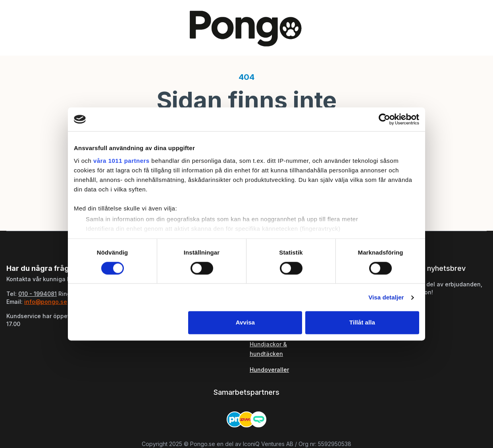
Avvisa (245, 323)
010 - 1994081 (38, 294)
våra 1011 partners (121, 161)
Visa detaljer (386, 297)
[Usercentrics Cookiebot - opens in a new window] (384, 119)
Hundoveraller (269, 370)
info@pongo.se (46, 302)
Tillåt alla (362, 323)
